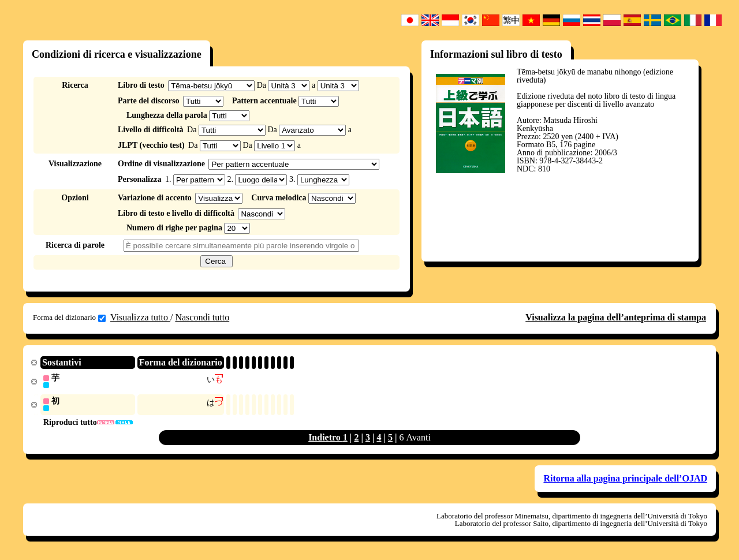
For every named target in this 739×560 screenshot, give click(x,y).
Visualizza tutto (140, 317)
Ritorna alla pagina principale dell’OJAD (625, 479)
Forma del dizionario (69, 318)
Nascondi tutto (202, 317)
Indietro (326, 438)
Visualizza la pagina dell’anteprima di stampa (616, 317)
